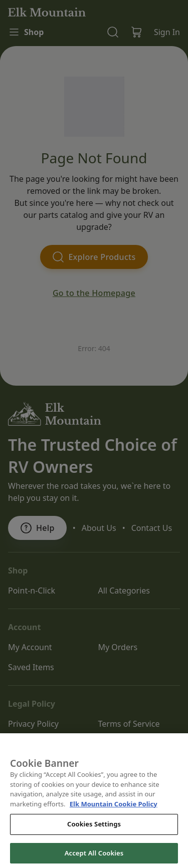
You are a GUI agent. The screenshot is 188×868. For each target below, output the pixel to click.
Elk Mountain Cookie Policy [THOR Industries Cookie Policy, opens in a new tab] (114, 820)
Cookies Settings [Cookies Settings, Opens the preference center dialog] (94, 840)
